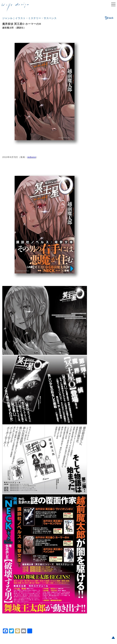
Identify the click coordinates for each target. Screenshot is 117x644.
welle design (15, 7)
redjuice (32, 157)
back (109, 18)
